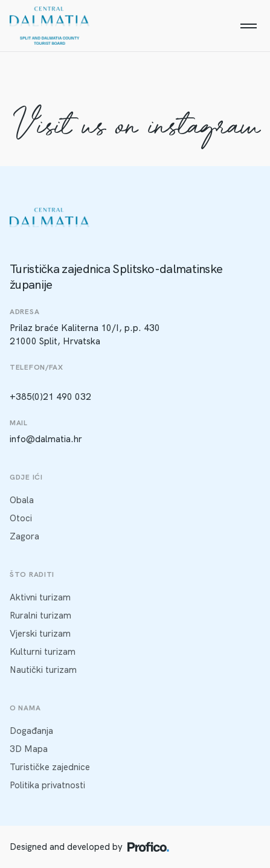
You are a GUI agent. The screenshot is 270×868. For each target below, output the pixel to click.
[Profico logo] (148, 847)
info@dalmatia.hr (46, 439)
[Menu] (248, 26)
